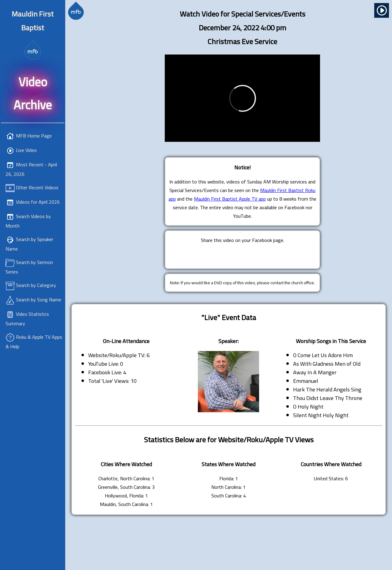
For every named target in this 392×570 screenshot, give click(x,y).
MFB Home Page (34, 136)
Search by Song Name (39, 300)
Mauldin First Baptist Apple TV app (230, 199)
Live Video (26, 150)
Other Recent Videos (37, 187)
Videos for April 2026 (38, 202)
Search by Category (36, 285)
